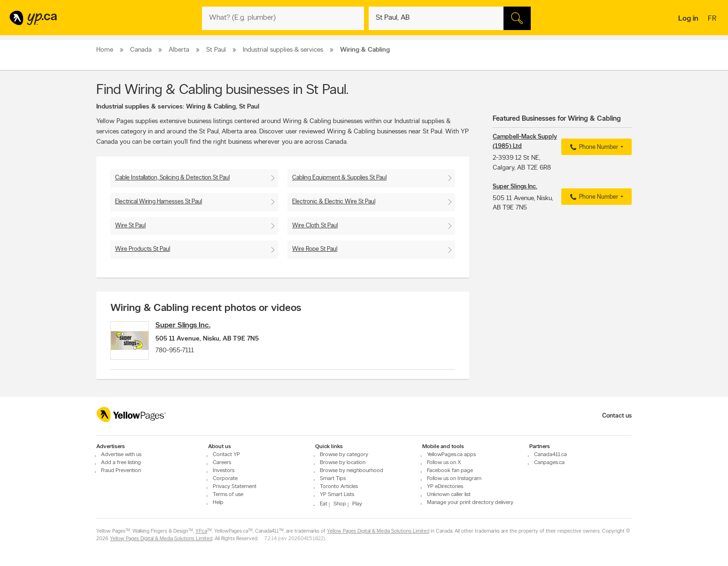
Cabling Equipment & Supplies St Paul (339, 178)
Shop (340, 504)
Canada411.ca (550, 455)
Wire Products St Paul (143, 249)
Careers (222, 463)
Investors (224, 471)
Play (357, 504)
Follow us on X (444, 463)
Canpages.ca (549, 463)
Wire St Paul (130, 226)
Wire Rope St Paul (315, 249)
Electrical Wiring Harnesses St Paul (159, 202)
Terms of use (228, 495)
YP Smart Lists (337, 495)
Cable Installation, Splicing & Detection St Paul (172, 178)
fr (713, 19)
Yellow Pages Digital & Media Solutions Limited (378, 531)
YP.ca (201, 531)
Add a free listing (121, 463)
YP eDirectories (445, 487)
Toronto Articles (339, 487)
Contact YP (226, 455)
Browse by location (343, 463)
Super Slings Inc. (190, 326)
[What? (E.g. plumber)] (283, 18)
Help (218, 503)
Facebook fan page (450, 471)
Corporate (225, 479)
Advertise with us (121, 455)
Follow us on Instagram (454, 479)
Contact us (617, 416)
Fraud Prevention (121, 471)
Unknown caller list (449, 495)
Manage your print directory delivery (470, 503)
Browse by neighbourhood (352, 471)
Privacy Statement (235, 487)
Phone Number (593, 147)
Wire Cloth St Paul (315, 226)
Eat (324, 504)
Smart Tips (333, 479)
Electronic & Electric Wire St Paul (334, 202)
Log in (688, 19)
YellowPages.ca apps (451, 455)
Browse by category (344, 455)
